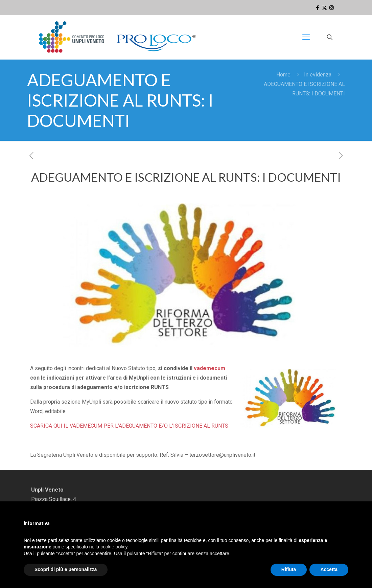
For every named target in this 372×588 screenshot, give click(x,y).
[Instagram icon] (332, 8)
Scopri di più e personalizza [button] (66, 569)
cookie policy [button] (114, 547)
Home (283, 75)
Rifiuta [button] (289, 569)
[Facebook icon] (317, 8)
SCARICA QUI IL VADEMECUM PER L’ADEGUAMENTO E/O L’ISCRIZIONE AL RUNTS (129, 426)
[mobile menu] (306, 37)
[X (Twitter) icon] (324, 8)
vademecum (210, 368)
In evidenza (318, 75)
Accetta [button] (329, 569)
